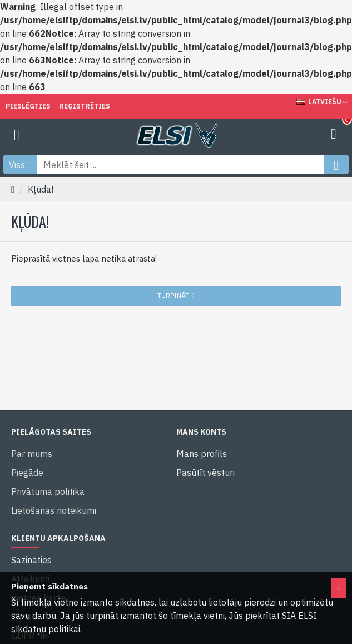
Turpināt (173, 295)
